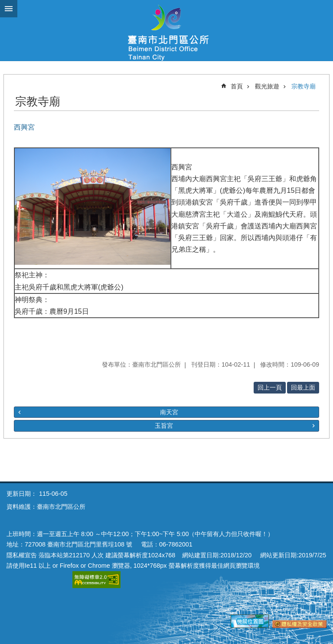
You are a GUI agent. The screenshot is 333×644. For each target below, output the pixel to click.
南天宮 (169, 412)
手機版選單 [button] (9, 9)
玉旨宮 (164, 426)
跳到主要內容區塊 (5, 5)
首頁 (237, 86)
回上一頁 (270, 387)
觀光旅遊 (267, 86)
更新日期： (22, 494)
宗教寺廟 (304, 86)
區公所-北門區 (166, 30)
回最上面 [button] (303, 387)
